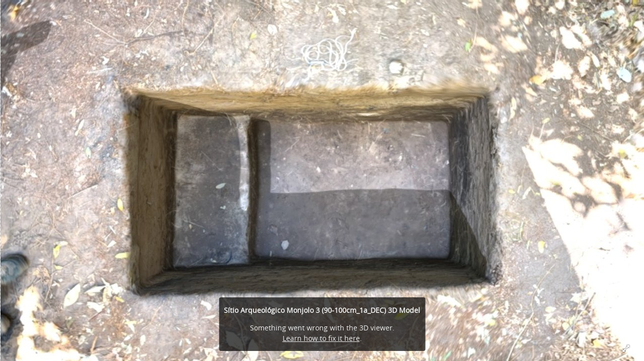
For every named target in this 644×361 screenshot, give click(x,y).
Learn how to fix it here (321, 338)
